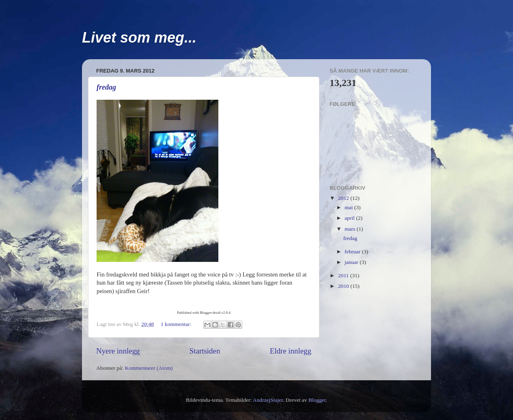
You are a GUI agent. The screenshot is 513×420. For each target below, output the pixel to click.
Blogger (317, 400)
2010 (344, 286)
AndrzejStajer (268, 400)
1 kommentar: (177, 324)
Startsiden (205, 351)
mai (349, 207)
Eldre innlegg (291, 351)
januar (352, 262)
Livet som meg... (139, 37)
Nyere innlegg (118, 351)
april (350, 218)
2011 (344, 275)
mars (351, 229)
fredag (106, 87)
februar (353, 252)
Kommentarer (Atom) (149, 368)
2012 (344, 198)
